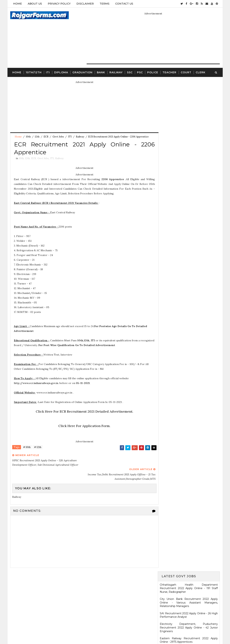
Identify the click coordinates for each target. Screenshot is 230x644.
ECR (46, 137)
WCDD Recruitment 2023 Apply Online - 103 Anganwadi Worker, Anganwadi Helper (189, 533)
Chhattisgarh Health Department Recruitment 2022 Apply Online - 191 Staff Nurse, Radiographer (189, 97)
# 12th (38, 448)
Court (186, 72)
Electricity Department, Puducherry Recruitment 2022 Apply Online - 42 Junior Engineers (189, 137)
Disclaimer (85, 4)
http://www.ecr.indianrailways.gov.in (36, 383)
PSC (140, 72)
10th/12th (34, 72)
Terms (105, 4)
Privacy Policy (59, 4)
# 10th (27, 448)
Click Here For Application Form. (83, 426)
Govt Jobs (58, 137)
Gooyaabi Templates (143, 632)
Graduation (82, 72)
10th (28, 137)
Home (18, 4)
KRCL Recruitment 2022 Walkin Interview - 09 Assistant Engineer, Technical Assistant (189, 282)
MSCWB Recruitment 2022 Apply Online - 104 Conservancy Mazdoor (189, 160)
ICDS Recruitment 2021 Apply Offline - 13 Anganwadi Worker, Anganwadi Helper (189, 521)
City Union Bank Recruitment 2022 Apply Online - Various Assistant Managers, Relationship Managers (189, 112)
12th (37, 137)
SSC (130, 72)
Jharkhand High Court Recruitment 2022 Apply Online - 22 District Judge (189, 192)
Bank (101, 72)
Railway (116, 72)
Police (153, 72)
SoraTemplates (99, 632)
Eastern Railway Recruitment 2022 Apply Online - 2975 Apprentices (189, 149)
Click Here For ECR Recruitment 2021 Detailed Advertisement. (83, 412)
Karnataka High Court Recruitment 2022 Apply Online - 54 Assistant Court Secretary (189, 271)
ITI (48, 72)
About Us (35, 4)
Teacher (169, 72)
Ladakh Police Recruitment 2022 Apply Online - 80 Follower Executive (189, 317)
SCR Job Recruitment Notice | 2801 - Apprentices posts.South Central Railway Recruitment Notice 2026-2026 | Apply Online (189, 461)
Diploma (61, 72)
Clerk (201, 72)
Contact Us (124, 4)
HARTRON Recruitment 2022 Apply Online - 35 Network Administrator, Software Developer (189, 294)
